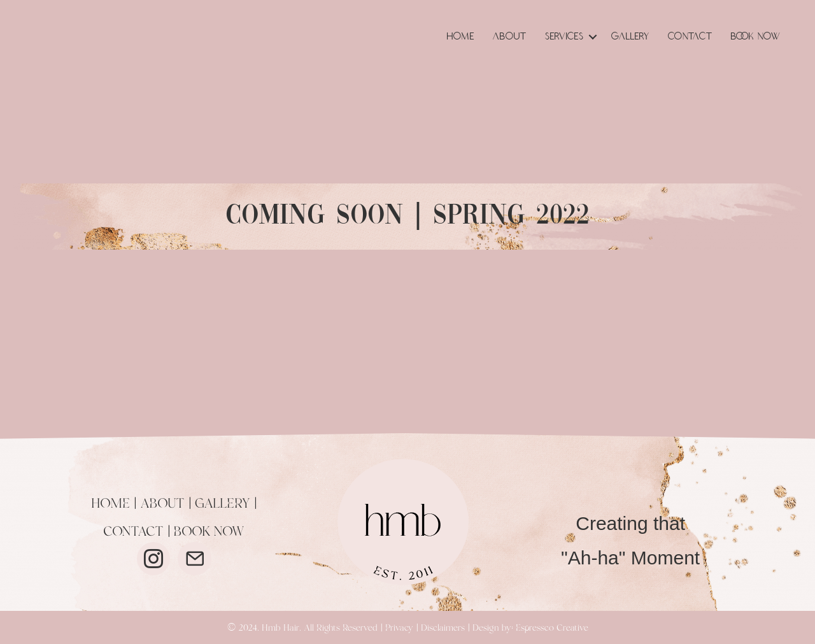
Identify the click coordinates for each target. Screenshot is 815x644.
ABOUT (162, 504)
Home (461, 37)
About (510, 37)
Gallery (630, 37)
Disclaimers (443, 628)
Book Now (756, 37)
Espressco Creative (552, 628)
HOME (110, 504)
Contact (690, 37)
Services (564, 37)
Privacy (399, 628)
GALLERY (223, 504)
